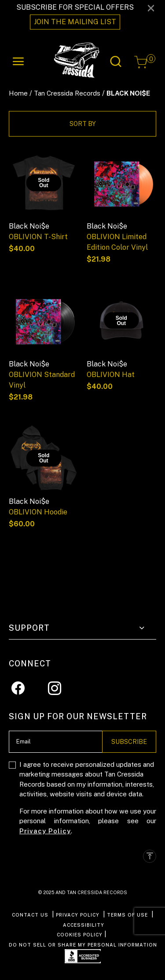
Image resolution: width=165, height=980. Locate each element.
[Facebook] (18, 688)
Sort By (83, 124)
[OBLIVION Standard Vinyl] (44, 320)
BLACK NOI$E (128, 93)
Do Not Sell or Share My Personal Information (83, 945)
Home (18, 93)
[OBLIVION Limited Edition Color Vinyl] (122, 183)
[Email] (56, 742)
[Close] (151, 8)
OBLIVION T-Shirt (38, 237)
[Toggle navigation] (18, 61)
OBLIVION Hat (111, 375)
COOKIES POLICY (80, 935)
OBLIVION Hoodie (38, 512)
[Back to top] (150, 856)
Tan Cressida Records (67, 93)
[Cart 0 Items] (141, 62)
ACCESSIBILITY (84, 925)
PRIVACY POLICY (78, 915)
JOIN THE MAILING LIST (75, 22)
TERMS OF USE (127, 915)
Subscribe (129, 742)
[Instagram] (55, 688)
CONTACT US (30, 915)
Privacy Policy (45, 831)
